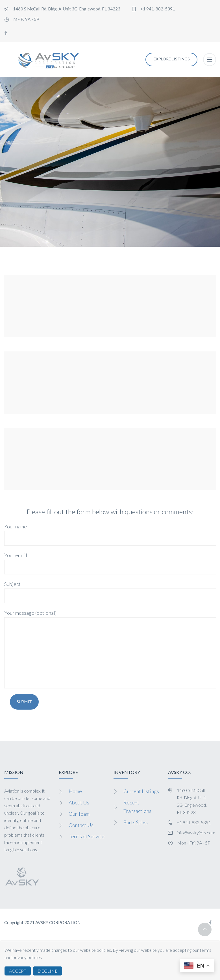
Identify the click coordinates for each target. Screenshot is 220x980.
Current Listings (141, 791)
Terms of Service (87, 836)
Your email (110, 563)
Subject (110, 592)
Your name (110, 534)
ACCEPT (18, 971)
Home (75, 791)
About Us (79, 802)
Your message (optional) (110, 649)
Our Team (79, 814)
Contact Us (81, 825)
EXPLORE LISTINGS (172, 59)
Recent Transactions (137, 807)
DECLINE (48, 971)
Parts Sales (136, 822)
